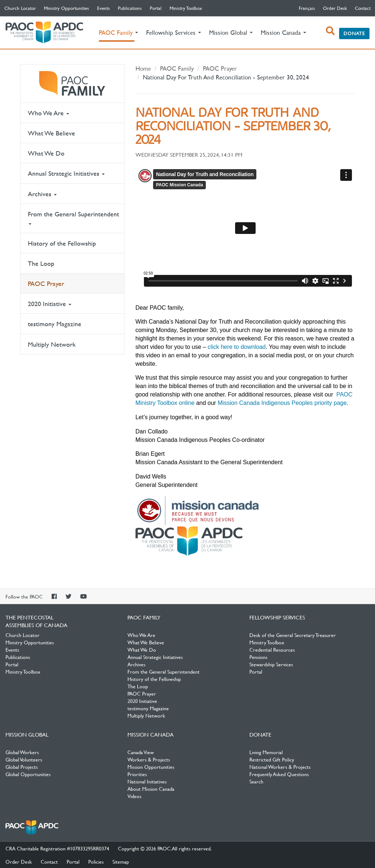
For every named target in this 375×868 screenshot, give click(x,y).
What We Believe (51, 133)
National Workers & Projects (280, 767)
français (307, 8)
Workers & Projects (149, 759)
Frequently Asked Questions (279, 774)
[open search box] (330, 31)
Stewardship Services (271, 664)
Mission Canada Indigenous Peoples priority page (282, 403)
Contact (363, 8)
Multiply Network (52, 344)
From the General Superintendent (73, 217)
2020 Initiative (50, 304)
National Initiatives (147, 781)
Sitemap (121, 861)
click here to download (237, 347)
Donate (354, 33)
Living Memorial (266, 752)
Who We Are (49, 113)
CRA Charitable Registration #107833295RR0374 (57, 848)
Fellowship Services (277, 617)
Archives (42, 194)
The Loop (41, 263)
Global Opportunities (28, 774)
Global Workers (22, 752)
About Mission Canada (151, 789)
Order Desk (335, 8)
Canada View (141, 752)
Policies (96, 861)
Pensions (258, 657)
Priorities (137, 774)
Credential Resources (272, 649)
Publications (130, 8)
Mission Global (27, 734)
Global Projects (22, 767)
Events (103, 8)
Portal (156, 8)
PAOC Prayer (46, 284)
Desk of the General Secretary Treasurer (293, 635)
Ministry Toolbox (186, 8)
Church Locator (20, 8)
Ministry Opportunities (66, 8)
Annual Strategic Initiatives (66, 173)
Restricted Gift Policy (272, 759)
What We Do (46, 153)
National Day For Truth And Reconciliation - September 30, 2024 (226, 77)
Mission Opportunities (151, 767)
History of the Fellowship (62, 243)
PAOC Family (72, 83)
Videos (134, 796)
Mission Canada (151, 734)
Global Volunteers (24, 759)
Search (256, 781)
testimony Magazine (55, 324)
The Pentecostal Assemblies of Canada (44, 33)
